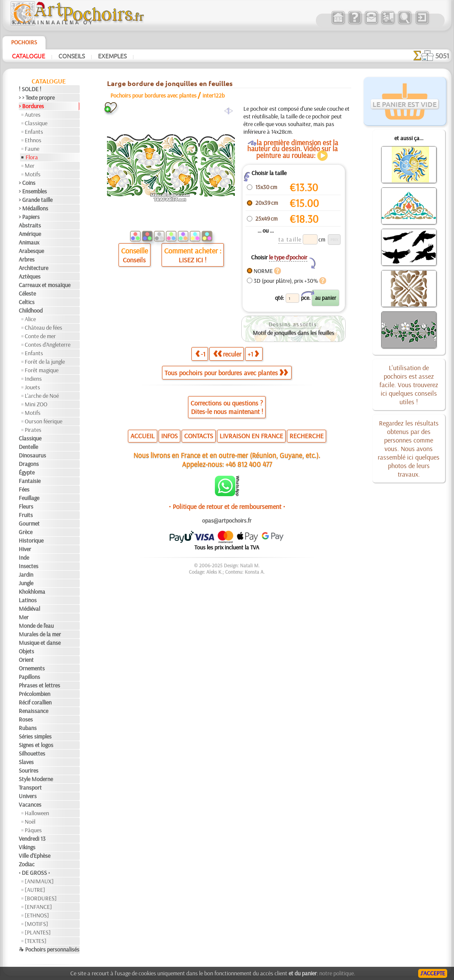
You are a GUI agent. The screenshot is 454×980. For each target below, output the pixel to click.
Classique (36, 123)
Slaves (26, 762)
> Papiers (29, 217)
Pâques (33, 830)
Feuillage (29, 498)
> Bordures (31, 106)
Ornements (32, 668)
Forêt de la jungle (45, 362)
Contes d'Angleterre (48, 345)
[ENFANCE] (38, 907)
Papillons (29, 677)
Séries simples (35, 736)
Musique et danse (40, 643)
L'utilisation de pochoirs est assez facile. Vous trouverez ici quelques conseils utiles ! (409, 385)
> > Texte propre (37, 98)
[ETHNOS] (37, 915)
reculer (227, 354)
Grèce (26, 532)
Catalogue (29, 56)
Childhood (31, 310)
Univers (28, 796)
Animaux (29, 242)
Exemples (112, 56)
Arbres (27, 259)
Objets (26, 651)
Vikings (27, 847)
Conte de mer (40, 336)
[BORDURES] (41, 898)
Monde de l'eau (36, 626)
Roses (26, 719)
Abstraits (30, 225)
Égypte (27, 472)
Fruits (26, 515)
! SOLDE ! (30, 89)
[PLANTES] (38, 932)
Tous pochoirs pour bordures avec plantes (226, 373)
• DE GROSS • (34, 873)
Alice (30, 319)
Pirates (33, 430)
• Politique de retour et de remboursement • (227, 506)
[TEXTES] (36, 941)
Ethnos (33, 140)
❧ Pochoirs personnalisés (49, 949)
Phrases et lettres (39, 685)
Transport (30, 787)
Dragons (29, 464)
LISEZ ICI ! (192, 260)
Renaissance (33, 711)
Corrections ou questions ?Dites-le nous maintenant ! (227, 407)
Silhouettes (32, 753)
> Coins (27, 183)
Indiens (33, 379)
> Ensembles (33, 191)
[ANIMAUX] (39, 881)
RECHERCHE (307, 436)
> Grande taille (36, 200)
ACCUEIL (143, 436)
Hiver (25, 549)
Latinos (28, 600)
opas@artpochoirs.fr (227, 520)
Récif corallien (35, 702)
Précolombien (35, 694)
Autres (33, 115)
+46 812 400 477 (249, 464)
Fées (24, 489)
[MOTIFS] (36, 924)
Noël (30, 822)
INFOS (169, 436)
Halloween (37, 813)
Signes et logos (36, 745)
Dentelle (28, 447)
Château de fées (43, 328)
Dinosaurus (32, 455)
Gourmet (29, 523)
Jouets (32, 387)
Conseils (72, 56)
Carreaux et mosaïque (45, 285)
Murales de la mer (40, 634)
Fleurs (26, 506)
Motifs (33, 174)
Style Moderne (36, 779)
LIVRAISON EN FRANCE (251, 436)
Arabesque (31, 251)
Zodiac (27, 864)
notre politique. (337, 973)
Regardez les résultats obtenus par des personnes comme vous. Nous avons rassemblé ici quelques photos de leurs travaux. (409, 448)
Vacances (30, 805)
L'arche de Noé (42, 396)
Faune (32, 149)
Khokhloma (32, 592)
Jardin (26, 575)
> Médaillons (33, 208)
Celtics (27, 302)
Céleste (27, 293)
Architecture (33, 268)
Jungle (26, 583)
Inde (24, 558)
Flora (32, 157)
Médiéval (29, 609)
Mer (30, 166)
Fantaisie (30, 481)
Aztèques (30, 276)
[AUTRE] (35, 890)
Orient (26, 660)
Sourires (29, 770)
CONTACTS (199, 436)
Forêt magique (42, 370)
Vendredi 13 (32, 839)
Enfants (34, 132)
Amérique (30, 234)
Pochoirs (24, 42)
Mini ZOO (36, 404)
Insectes (29, 566)
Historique (31, 540)
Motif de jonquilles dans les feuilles (294, 333)
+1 (253, 354)
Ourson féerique (43, 421)
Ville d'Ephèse (35, 856)
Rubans (28, 728)
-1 (200, 354)
